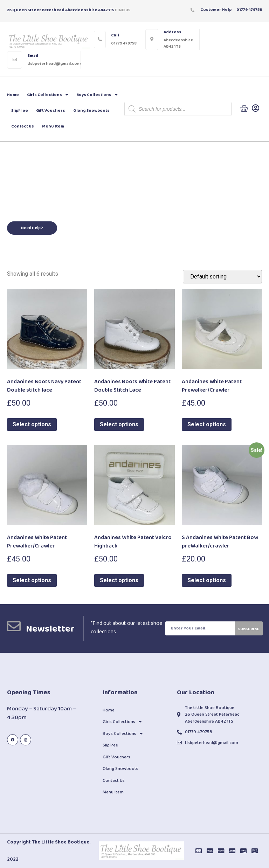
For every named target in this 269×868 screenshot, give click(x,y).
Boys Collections (97, 95)
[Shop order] (222, 277)
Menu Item (53, 126)
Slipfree (20, 111)
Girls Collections (48, 95)
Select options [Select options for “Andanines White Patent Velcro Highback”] (119, 580)
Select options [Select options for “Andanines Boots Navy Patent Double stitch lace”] (32, 424)
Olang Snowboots (91, 111)
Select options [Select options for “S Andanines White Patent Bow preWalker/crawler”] (207, 580)
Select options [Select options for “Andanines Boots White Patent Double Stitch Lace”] (119, 424)
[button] (32, 228)
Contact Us (23, 126)
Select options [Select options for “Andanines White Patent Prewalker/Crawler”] (207, 424)
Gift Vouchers (51, 111)
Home (13, 95)
